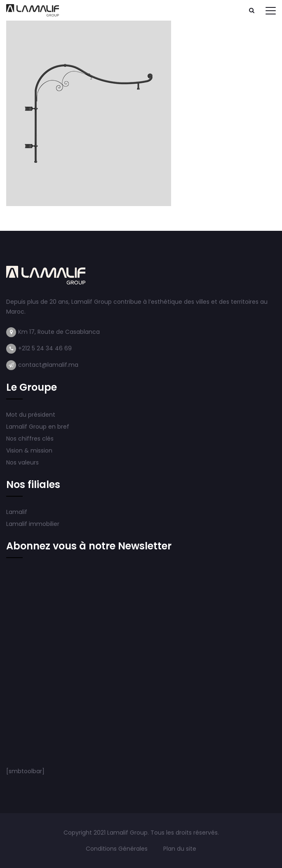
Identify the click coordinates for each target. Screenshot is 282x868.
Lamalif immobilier (33, 524)
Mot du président (31, 415)
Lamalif (17, 512)
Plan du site (180, 849)
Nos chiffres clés (30, 439)
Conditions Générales (117, 849)
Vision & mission (30, 450)
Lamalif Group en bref (38, 427)
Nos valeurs (23, 462)
